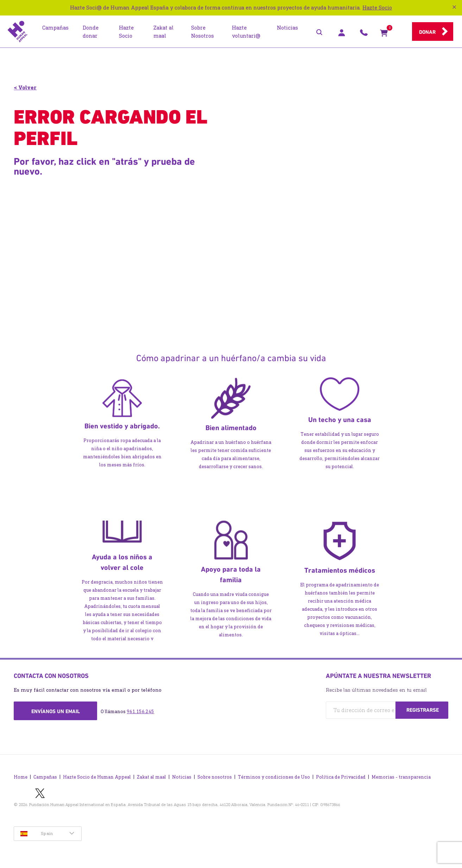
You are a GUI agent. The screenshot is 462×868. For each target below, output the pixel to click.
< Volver (25, 87)
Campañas (45, 775)
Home (21, 775)
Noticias (182, 775)
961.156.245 (140, 712)
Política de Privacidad (341, 775)
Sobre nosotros (215, 775)
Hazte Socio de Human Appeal (97, 775)
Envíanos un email (56, 711)
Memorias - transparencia (401, 775)
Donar (427, 32)
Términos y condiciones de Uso (274, 775)
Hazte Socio (377, 8)
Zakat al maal (151, 775)
